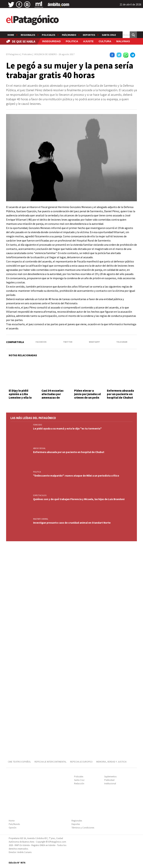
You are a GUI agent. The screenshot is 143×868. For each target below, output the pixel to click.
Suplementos (110, 777)
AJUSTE (88, 41)
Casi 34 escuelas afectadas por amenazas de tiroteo (52, 396)
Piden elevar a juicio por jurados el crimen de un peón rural (87, 396)
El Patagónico (13, 54)
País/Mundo (69, 35)
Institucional (110, 784)
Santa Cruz (109, 35)
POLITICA (72, 41)
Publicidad (109, 780)
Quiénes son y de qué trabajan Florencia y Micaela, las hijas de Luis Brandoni (79, 499)
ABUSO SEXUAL (39, 448)
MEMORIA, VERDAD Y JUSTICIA (111, 762)
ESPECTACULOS (40, 495)
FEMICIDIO (38, 425)
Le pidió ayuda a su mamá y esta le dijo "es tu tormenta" (67, 429)
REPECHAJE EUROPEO (81, 762)
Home (11, 35)
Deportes (89, 35)
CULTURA (105, 41)
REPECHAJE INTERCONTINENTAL (50, 762)
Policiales (49, 35)
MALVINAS (123, 41)
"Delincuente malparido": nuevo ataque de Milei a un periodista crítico (76, 476)
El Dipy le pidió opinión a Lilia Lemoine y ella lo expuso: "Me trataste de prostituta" (20, 399)
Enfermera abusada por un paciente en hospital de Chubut (120, 394)
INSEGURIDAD (51, 41)
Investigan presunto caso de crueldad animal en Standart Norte (72, 523)
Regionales (28, 35)
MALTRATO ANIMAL (41, 519)
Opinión (13, 828)
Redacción (79, 784)
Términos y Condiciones (83, 828)
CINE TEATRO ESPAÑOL (19, 762)
